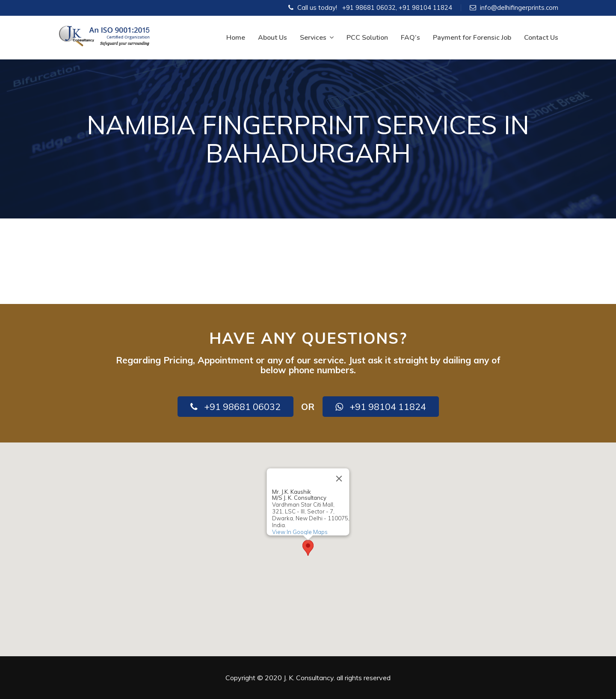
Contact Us (541, 38)
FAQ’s (410, 38)
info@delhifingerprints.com (519, 7)
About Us (272, 38)
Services (317, 38)
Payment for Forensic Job (472, 38)
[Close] (339, 478)
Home (236, 38)
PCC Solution (367, 38)
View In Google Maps (300, 532)
